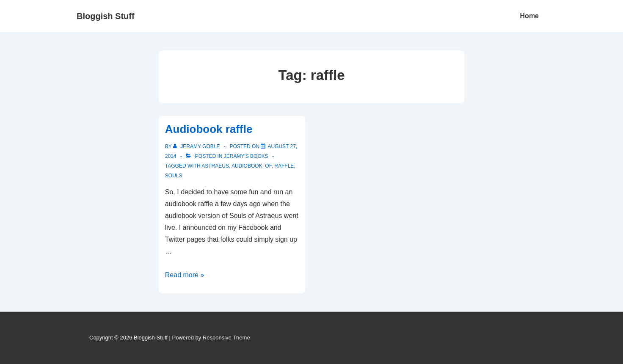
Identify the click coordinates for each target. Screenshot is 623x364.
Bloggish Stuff (106, 16)
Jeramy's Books (246, 156)
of (268, 166)
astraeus (215, 166)
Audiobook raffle (209, 129)
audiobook (247, 166)
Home (529, 16)
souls (174, 176)
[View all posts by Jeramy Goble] (197, 146)
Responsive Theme (226, 338)
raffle (284, 166)
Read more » (185, 275)
